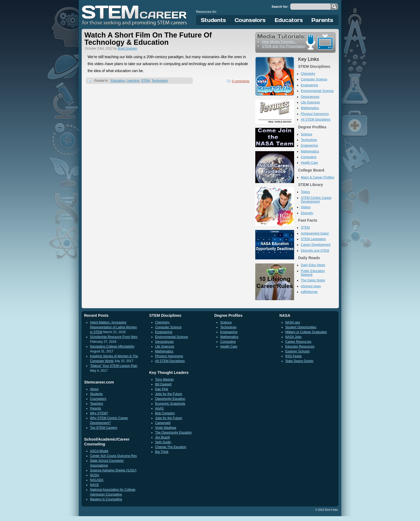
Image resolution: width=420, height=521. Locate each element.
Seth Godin (163, 442)
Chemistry (308, 74)
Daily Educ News (313, 265)
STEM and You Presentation (284, 46)
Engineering (309, 85)
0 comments (241, 81)
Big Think (162, 452)
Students (213, 20)
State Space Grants (299, 361)
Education (118, 81)
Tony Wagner (164, 379)
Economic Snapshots (170, 404)
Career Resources (298, 342)
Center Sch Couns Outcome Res (113, 456)
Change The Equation (171, 447)
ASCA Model (99, 451)
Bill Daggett (163, 384)
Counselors (251, 20)
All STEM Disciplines (316, 120)
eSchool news (311, 286)
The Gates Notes (313, 280)
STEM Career (135, 15)
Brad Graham (127, 49)
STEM (145, 81)
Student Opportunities (301, 327)
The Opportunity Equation (173, 433)
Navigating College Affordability (112, 347)
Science (307, 134)
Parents (322, 20)
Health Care (309, 163)
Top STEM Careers (104, 428)
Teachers (97, 404)
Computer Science (314, 79)
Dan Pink (162, 389)
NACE (94, 485)
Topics (305, 192)
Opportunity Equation (170, 399)
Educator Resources (300, 347)
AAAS (159, 408)
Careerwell (163, 423)
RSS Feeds (293, 356)
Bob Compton (165, 413)
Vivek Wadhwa (166, 428)
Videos (306, 207)
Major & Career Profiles (318, 177)
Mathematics (310, 108)
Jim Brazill (162, 437)
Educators (289, 20)
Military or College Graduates (306, 332)
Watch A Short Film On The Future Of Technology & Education (148, 39)
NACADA (97, 480)
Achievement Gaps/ (315, 233)
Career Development (316, 245)
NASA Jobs (293, 337)
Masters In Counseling (106, 499)
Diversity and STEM (315, 251)
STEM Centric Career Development (316, 200)
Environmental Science (317, 91)
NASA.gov (293, 322)
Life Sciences (310, 102)
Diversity (307, 213)
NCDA (95, 475)
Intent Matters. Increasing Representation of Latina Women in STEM (113, 327)
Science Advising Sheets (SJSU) (113, 470)
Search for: (280, 7)
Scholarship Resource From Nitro (114, 337)
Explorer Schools (297, 351)
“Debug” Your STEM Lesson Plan (114, 366)
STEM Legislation (313, 239)
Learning (133, 81)
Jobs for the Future (169, 394)
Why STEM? (99, 413)
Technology (160, 81)
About (94, 389)
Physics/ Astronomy (315, 114)
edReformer (309, 292)
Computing (309, 157)
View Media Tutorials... (279, 42)
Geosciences (310, 97)
